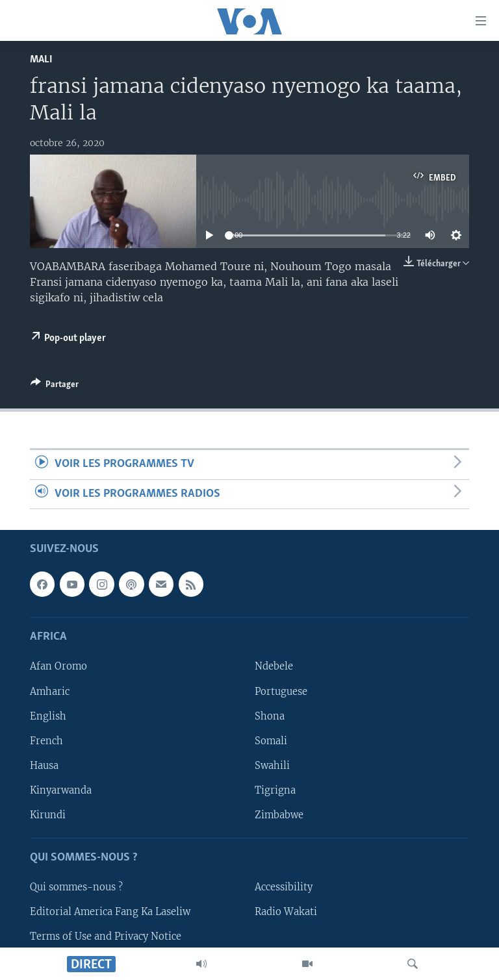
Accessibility (284, 887)
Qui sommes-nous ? (76, 887)
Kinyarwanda (61, 790)
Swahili (272, 766)
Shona (270, 716)
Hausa (44, 766)
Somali (271, 741)
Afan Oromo (58, 666)
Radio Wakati (286, 912)
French (46, 741)
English (48, 716)
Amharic (50, 691)
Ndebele (274, 666)
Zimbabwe (279, 815)
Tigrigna (275, 790)
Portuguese (281, 691)
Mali (41, 59)
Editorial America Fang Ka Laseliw (110, 912)
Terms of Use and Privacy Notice (106, 936)
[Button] (55, 386)
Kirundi (48, 815)
